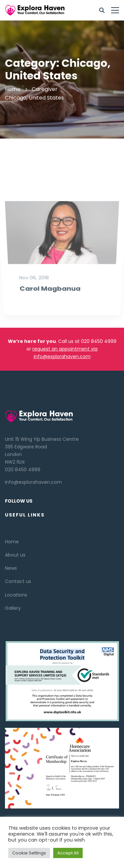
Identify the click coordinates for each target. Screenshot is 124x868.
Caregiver (45, 89)
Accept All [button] (68, 853)
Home (13, 89)
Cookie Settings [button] (29, 853)
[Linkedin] (18, 810)
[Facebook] (12, 810)
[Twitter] (5, 810)
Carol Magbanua (49, 316)
